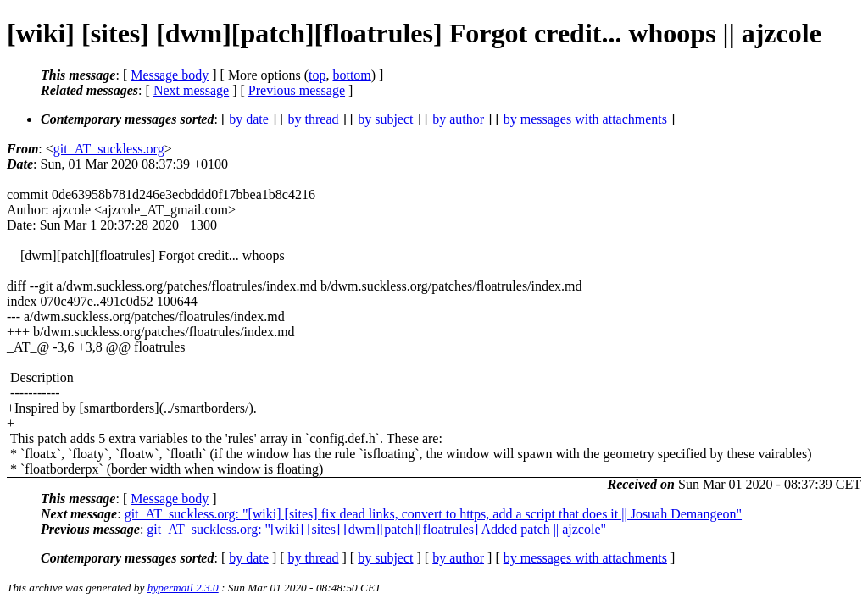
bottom (351, 75)
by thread (314, 119)
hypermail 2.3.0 (183, 588)
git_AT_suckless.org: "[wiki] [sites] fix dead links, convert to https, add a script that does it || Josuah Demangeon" (433, 514)
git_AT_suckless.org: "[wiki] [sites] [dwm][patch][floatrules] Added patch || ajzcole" (376, 529)
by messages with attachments (585, 119)
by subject (385, 119)
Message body (170, 75)
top (317, 75)
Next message (191, 90)
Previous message (297, 90)
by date (249, 119)
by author (458, 119)
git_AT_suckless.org (109, 149)
